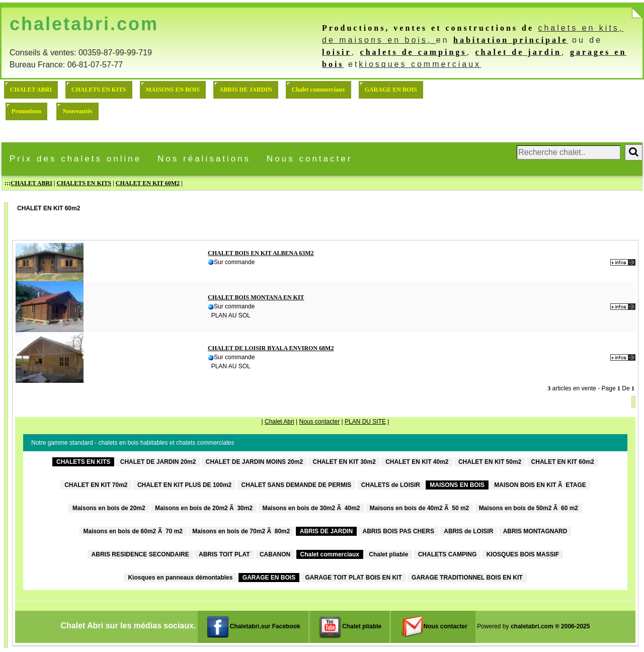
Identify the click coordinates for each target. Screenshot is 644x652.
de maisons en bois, (379, 40)
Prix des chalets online (75, 159)
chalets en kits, (581, 28)
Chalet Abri (279, 422)
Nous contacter (309, 159)
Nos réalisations (204, 159)
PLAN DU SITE (365, 422)
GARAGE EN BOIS (391, 90)
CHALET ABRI (31, 90)
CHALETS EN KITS (99, 90)
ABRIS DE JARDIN (246, 90)
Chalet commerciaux (318, 90)
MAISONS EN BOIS (173, 90)
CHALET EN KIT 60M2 (148, 183)
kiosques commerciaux (420, 64)
